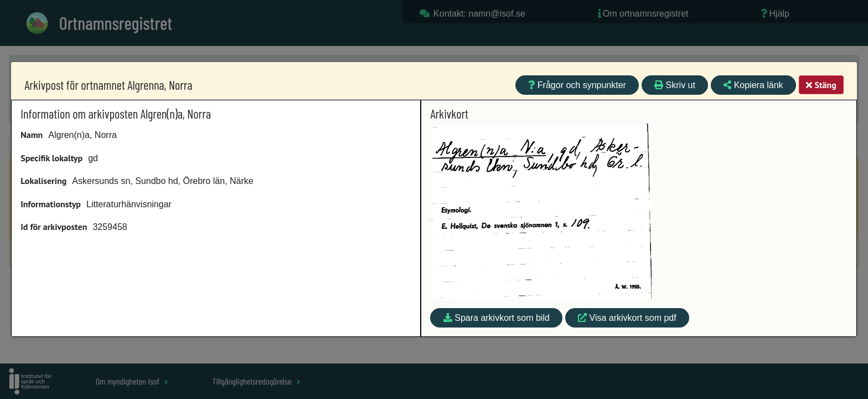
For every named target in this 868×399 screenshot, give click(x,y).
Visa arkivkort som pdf (627, 318)
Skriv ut (675, 85)
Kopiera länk (753, 85)
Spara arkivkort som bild (497, 318)
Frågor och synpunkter (577, 85)
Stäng (821, 85)
